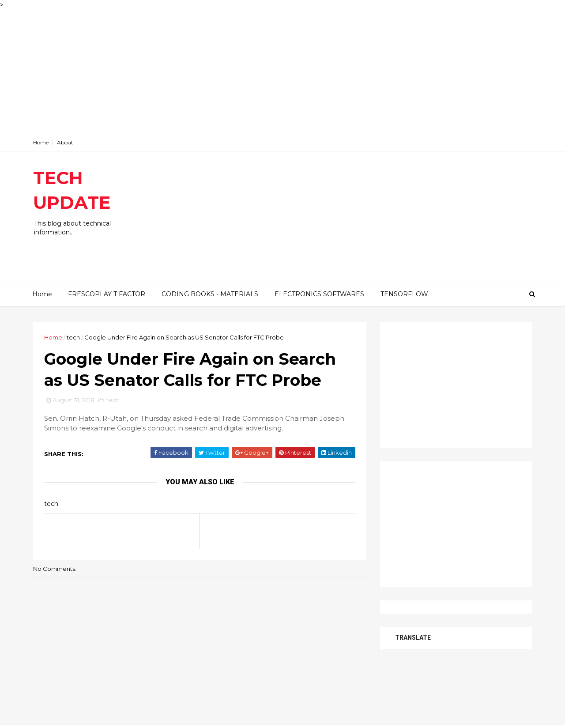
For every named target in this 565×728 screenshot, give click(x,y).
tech (73, 337)
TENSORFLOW (404, 294)
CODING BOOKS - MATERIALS (210, 294)
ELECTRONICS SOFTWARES (319, 294)
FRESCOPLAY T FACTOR (107, 294)
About (65, 142)
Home (41, 142)
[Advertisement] (265, 72)
